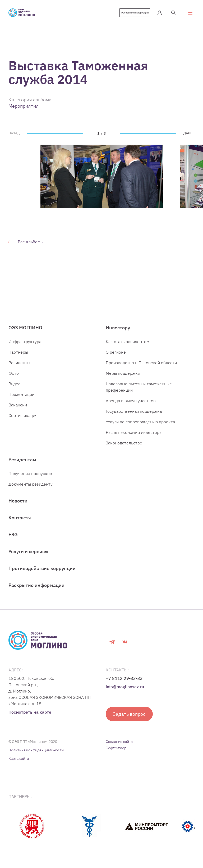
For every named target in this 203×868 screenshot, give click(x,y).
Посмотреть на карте (30, 717)
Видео (15, 388)
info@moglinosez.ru (125, 691)
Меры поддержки (123, 378)
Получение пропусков (30, 478)
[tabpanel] (102, 176)
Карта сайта (19, 763)
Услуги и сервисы (28, 556)
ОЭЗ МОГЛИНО (25, 332)
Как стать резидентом (128, 346)
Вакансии (18, 410)
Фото (14, 378)
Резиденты (19, 367)
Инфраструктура (25, 346)
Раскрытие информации (133, 13)
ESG (13, 539)
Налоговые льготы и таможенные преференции (139, 392)
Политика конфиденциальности (36, 755)
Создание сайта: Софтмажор (120, 750)
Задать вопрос (129, 719)
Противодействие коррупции (42, 573)
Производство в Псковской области (141, 367)
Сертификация (23, 420)
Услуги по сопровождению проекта (140, 426)
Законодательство (124, 448)
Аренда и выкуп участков (131, 405)
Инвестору (118, 332)
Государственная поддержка (134, 416)
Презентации (21, 399)
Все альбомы (31, 243)
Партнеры (18, 357)
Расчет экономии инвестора (134, 437)
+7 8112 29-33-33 (124, 683)
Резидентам (22, 464)
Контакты (20, 522)
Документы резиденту (31, 489)
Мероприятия (24, 106)
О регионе (116, 357)
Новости (18, 506)
